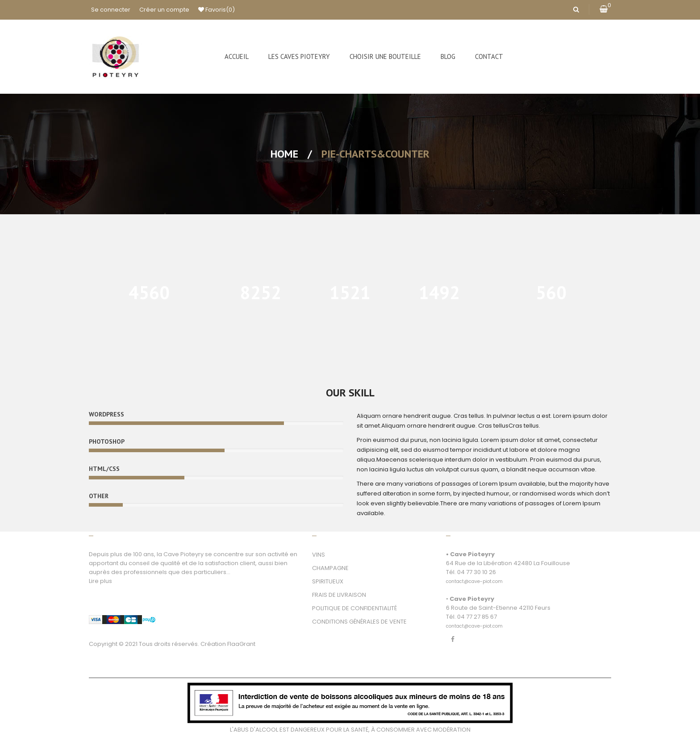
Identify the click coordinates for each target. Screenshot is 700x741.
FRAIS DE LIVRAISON (339, 595)
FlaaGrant (241, 644)
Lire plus (100, 581)
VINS (319, 555)
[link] (474, 577)
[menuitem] (237, 57)
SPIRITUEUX (328, 581)
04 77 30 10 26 (477, 572)
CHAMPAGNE (330, 568)
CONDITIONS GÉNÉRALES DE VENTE (359, 622)
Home (284, 154)
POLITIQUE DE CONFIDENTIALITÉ (354, 608)
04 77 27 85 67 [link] (477, 617)
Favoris (217, 10)
